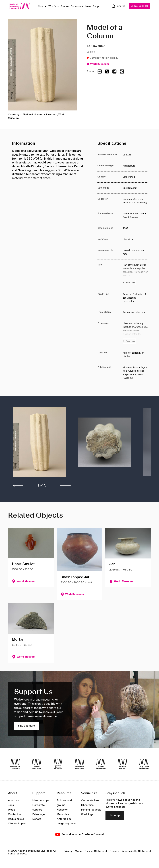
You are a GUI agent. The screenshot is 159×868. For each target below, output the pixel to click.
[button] (39, 444)
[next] (66, 486)
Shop (96, 7)
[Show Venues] (46, 7)
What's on (54, 7)
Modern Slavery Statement (91, 851)
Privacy (68, 851)
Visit (41, 7)
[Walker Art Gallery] (101, 764)
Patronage (39, 814)
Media (12, 810)
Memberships (41, 801)
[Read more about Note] (135, 274)
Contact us (15, 814)
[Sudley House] (122, 764)
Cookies (115, 851)
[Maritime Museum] (79, 764)
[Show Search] (118, 6)
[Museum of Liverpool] (15, 764)
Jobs (11, 805)
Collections (77, 7)
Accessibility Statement (136, 851)
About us (13, 801)
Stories (65, 7)
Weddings (87, 814)
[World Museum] (37, 764)
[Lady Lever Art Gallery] (144, 764)
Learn (88, 7)
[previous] (18, 486)
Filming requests (91, 810)
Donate (37, 819)
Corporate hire (90, 801)
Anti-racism (64, 819)
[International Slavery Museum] (58, 764)
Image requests (66, 824)
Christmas (87, 805)
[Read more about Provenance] (135, 333)
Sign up (115, 816)
